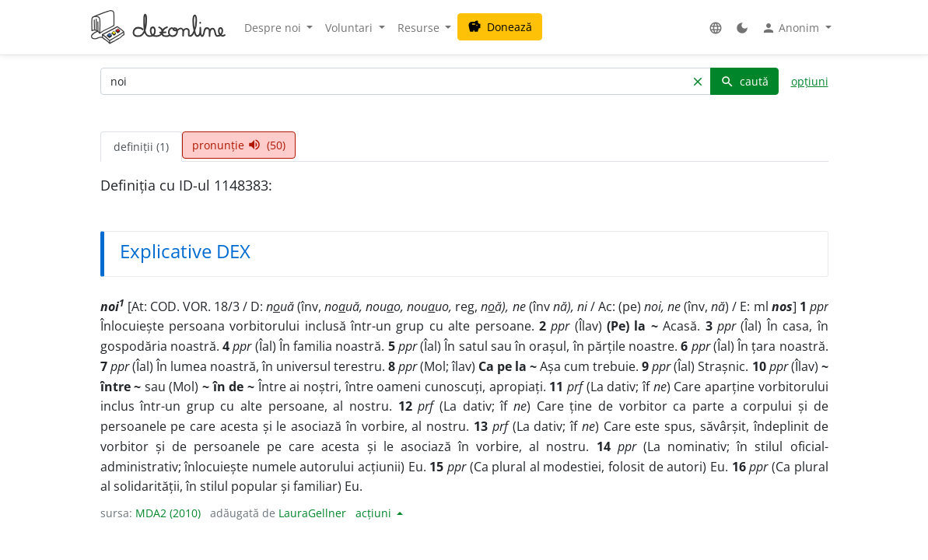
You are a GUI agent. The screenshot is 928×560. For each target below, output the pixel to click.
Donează (500, 27)
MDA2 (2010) (168, 513)
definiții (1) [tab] (141, 147)
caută (744, 81)
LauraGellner (312, 513)
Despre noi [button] (274, 28)
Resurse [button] (420, 28)
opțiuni (810, 81)
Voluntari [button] (350, 28)
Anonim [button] (792, 28)
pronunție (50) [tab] (239, 145)
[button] (716, 28)
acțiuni (375, 513)
